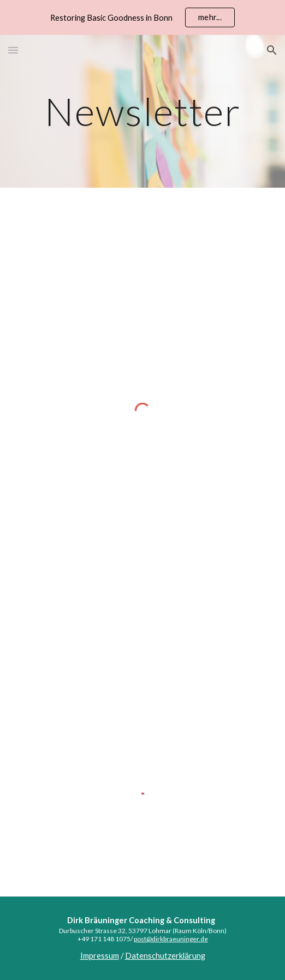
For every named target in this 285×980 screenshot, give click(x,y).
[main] (143, 112)
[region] (143, 17)
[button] (13, 50)
